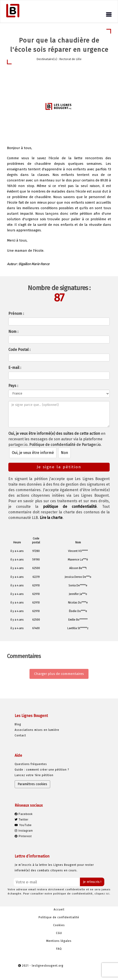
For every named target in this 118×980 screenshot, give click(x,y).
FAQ (59, 949)
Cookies (59, 925)
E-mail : (15, 368)
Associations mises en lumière (37, 730)
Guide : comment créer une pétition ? (42, 770)
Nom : (13, 332)
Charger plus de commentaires (59, 674)
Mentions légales (59, 941)
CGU (59, 933)
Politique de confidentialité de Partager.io (65, 445)
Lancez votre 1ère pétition (34, 775)
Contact (20, 735)
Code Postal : (19, 350)
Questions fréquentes (31, 764)
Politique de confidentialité (59, 917)
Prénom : (16, 314)
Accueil (59, 910)
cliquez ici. (102, 894)
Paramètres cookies (32, 784)
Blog (18, 724)
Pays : (13, 386)
